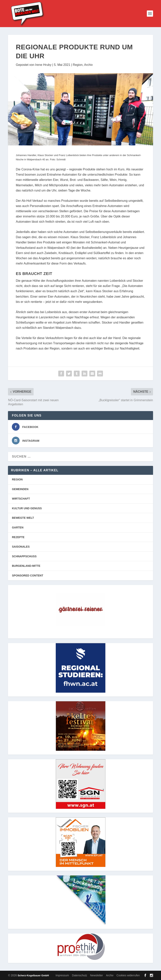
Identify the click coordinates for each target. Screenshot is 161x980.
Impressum (62, 975)
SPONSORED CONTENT (27, 575)
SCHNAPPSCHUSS (24, 556)
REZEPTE (18, 537)
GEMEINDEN (20, 489)
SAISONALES (21, 547)
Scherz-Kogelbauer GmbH (33, 975)
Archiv (88, 65)
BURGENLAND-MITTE (26, 566)
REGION (17, 479)
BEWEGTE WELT (23, 518)
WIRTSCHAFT (21, 499)
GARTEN (18, 527)
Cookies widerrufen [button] (128, 975)
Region (78, 65)
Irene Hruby (43, 65)
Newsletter (97, 975)
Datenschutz (80, 975)
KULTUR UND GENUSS (27, 508)
